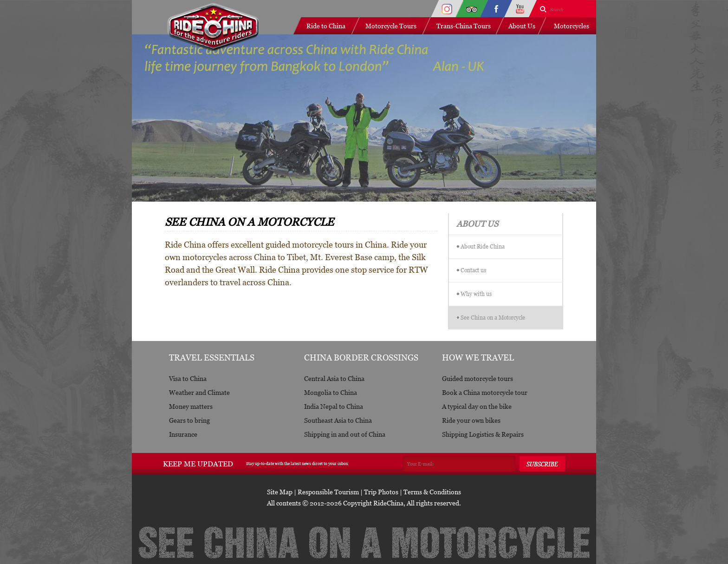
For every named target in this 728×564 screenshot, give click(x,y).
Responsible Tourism (328, 492)
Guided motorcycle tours (478, 378)
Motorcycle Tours (391, 26)
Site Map (280, 492)
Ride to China (326, 26)
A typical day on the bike (477, 406)
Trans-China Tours (464, 26)
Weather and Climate (199, 392)
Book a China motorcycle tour (485, 392)
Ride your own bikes (471, 420)
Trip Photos (381, 492)
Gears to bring (189, 420)
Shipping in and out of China (345, 434)
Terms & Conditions (432, 492)
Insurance (183, 434)
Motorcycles (572, 26)
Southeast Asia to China (338, 420)
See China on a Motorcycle (493, 318)
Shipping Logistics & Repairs (483, 434)
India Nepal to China (334, 406)
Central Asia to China (334, 378)
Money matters (191, 406)
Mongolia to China (331, 392)
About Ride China (483, 246)
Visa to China (188, 378)
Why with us (476, 294)
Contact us (473, 270)
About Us (522, 26)
